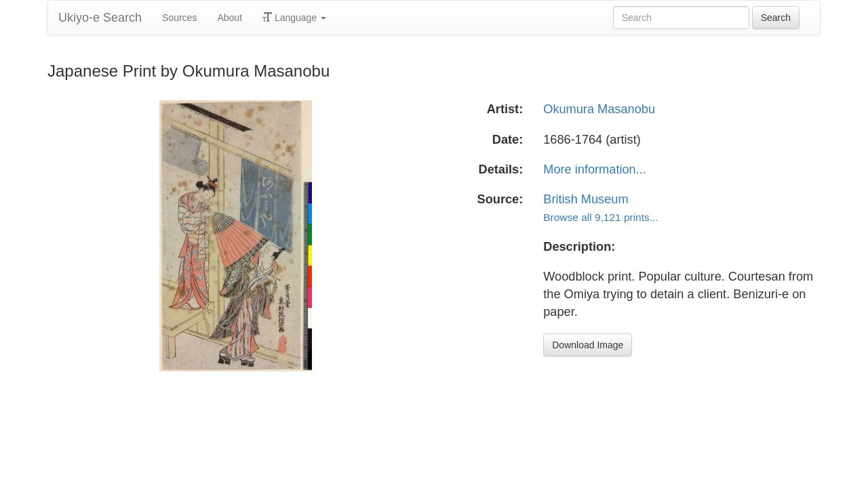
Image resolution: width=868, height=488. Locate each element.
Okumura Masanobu (599, 109)
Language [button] (294, 18)
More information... (595, 169)
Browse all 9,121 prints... (600, 217)
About (230, 18)
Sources (179, 18)
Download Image (588, 345)
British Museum (586, 199)
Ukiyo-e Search (100, 18)
